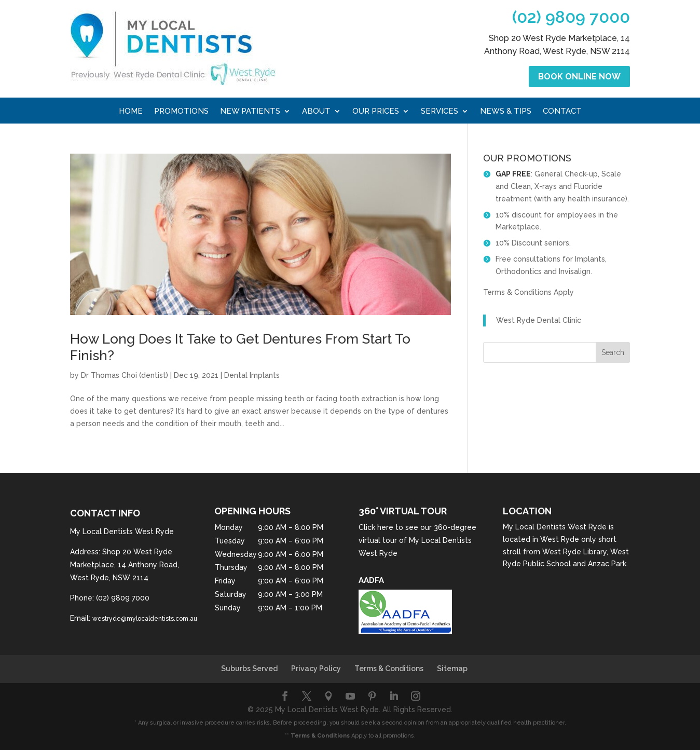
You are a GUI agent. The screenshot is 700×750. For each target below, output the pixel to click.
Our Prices (376, 112)
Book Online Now (579, 77)
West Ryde (560, 539)
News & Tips (506, 112)
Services (440, 112)
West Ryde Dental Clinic (539, 320)
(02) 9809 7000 (571, 17)
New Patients (250, 112)
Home (131, 112)
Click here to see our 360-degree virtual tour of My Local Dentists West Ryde (417, 540)
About (316, 112)
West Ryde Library (574, 552)
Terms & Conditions (389, 669)
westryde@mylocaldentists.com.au (145, 619)
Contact (562, 112)
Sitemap (452, 669)
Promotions (181, 112)
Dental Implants (252, 375)
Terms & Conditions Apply (529, 292)
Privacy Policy (316, 669)
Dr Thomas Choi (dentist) (125, 375)
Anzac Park (607, 564)
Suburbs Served (249, 669)
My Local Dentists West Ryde (555, 527)
